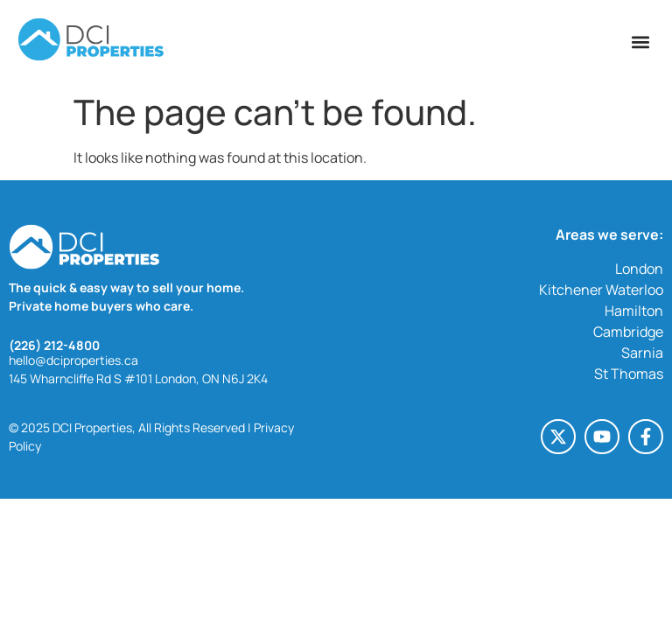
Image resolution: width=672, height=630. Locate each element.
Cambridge (628, 332)
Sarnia (642, 353)
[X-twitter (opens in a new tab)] (558, 437)
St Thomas (629, 374)
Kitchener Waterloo (601, 290)
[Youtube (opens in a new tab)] (602, 437)
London (639, 269)
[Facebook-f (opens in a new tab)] (646, 437)
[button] (640, 42)
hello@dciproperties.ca (73, 360)
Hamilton (634, 311)
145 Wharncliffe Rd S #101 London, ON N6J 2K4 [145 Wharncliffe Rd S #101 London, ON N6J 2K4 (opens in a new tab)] (138, 378)
